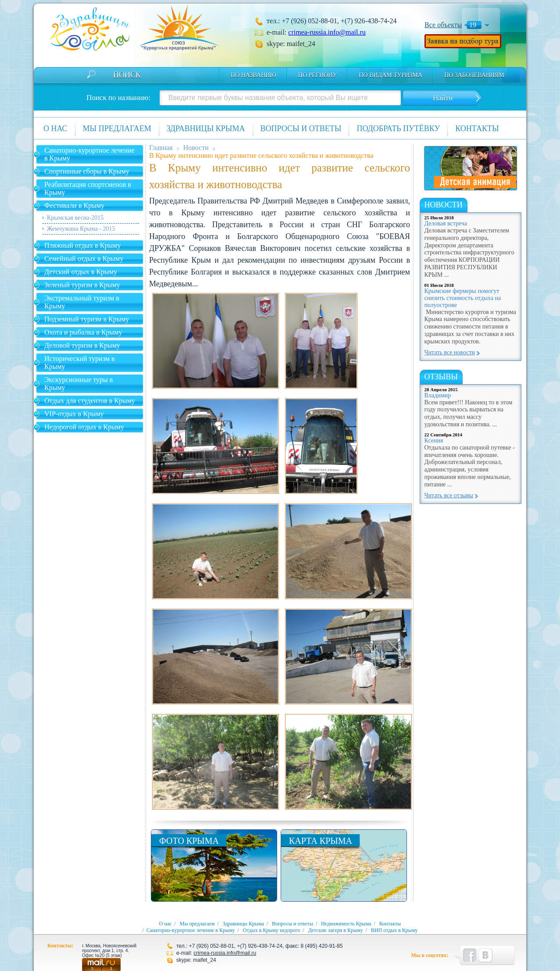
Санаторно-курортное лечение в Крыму (89, 154)
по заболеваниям (474, 75)
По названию (253, 75)
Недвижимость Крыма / (350, 924)
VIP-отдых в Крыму (74, 414)
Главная (161, 148)
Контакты (477, 129)
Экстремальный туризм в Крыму (82, 302)
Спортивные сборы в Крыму (87, 171)
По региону (317, 75)
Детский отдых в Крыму (81, 272)
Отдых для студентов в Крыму (90, 401)
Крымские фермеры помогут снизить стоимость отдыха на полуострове (463, 298)
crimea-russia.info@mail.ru (327, 32)
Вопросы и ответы (301, 129)
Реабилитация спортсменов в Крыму (88, 188)
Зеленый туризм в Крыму (82, 285)
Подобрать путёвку (398, 129)
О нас (55, 129)
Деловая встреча (446, 223)
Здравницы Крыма (206, 129)
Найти (443, 98)
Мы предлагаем (117, 129)
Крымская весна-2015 (75, 218)
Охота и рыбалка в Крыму (83, 332)
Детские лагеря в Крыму (335, 930)
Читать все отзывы (449, 495)
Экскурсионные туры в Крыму (78, 384)
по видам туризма (391, 75)
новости (444, 205)
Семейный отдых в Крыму (84, 259)
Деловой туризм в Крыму (82, 345)
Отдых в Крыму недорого (272, 930)
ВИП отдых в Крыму (394, 930)
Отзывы (441, 377)
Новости (196, 148)
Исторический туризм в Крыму (80, 362)
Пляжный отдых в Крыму (82, 245)
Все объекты (443, 25)
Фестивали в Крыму (74, 205)
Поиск (127, 75)
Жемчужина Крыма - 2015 (81, 229)
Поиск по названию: (118, 98)
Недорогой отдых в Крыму (84, 427)
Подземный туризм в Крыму (87, 319)
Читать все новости (450, 352)
